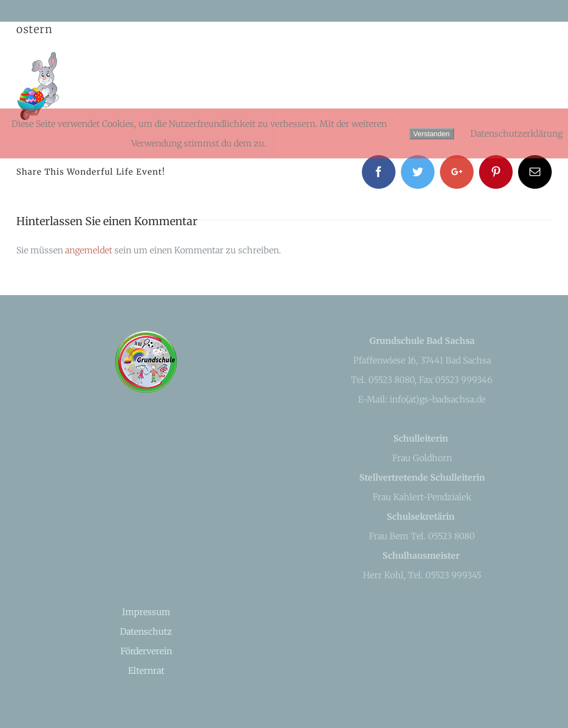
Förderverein (146, 651)
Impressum (146, 612)
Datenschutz (146, 631)
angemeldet (89, 250)
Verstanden (432, 134)
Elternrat (146, 670)
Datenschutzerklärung (516, 133)
